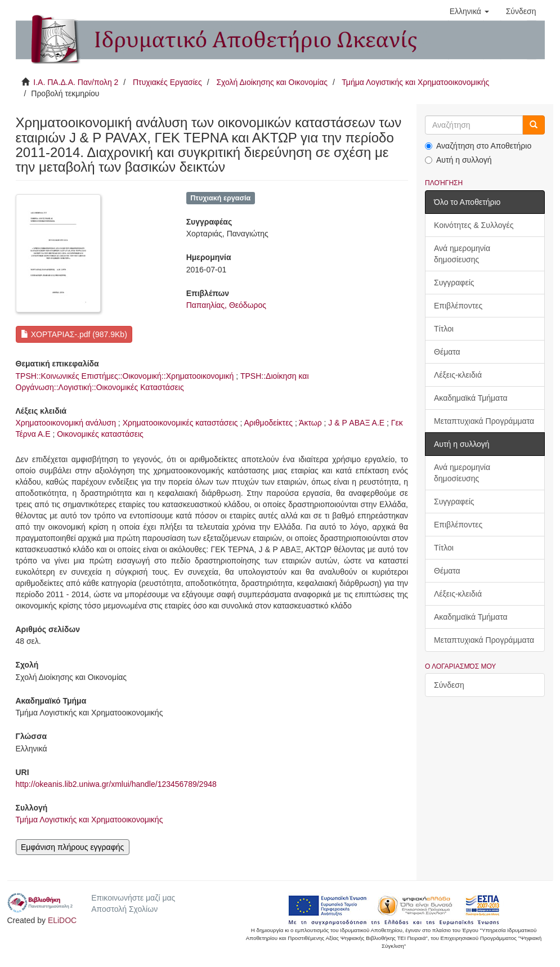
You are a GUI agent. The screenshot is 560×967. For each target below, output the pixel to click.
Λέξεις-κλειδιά (458, 375)
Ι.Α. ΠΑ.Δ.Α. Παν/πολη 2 (76, 82)
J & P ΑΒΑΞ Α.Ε (356, 423)
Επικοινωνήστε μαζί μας (133, 898)
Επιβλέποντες (458, 306)
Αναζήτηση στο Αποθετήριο (478, 146)
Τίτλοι (444, 329)
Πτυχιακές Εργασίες (167, 82)
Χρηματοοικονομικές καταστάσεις (180, 423)
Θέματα (447, 352)
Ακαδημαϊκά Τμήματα (471, 398)
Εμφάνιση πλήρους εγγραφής (72, 847)
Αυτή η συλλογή (458, 160)
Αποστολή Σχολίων (124, 909)
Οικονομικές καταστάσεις (100, 434)
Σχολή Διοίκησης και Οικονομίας (272, 82)
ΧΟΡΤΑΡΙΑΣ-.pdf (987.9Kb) (74, 334)
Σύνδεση (449, 685)
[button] (469, 11)
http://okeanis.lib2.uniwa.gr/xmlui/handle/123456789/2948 (116, 784)
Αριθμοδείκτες (268, 423)
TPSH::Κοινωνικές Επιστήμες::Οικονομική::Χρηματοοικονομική (125, 376)
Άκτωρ (310, 423)
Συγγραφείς (454, 283)
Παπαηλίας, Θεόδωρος (226, 305)
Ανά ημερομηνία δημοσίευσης (462, 254)
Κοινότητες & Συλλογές (474, 225)
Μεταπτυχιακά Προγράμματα (484, 421)
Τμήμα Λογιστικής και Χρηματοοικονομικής (415, 82)
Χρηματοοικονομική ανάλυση (66, 423)
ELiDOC (62, 920)
